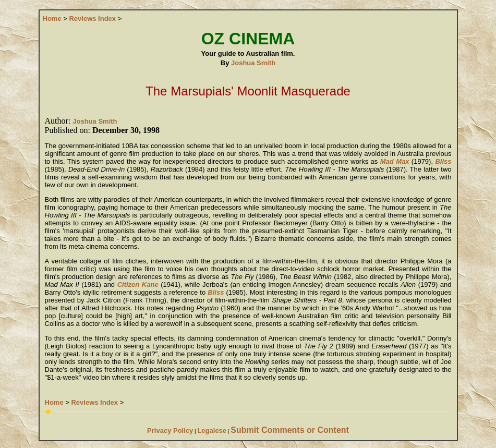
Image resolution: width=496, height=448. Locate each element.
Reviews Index (92, 19)
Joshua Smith (253, 63)
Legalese (212, 431)
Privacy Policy (170, 431)
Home (52, 19)
